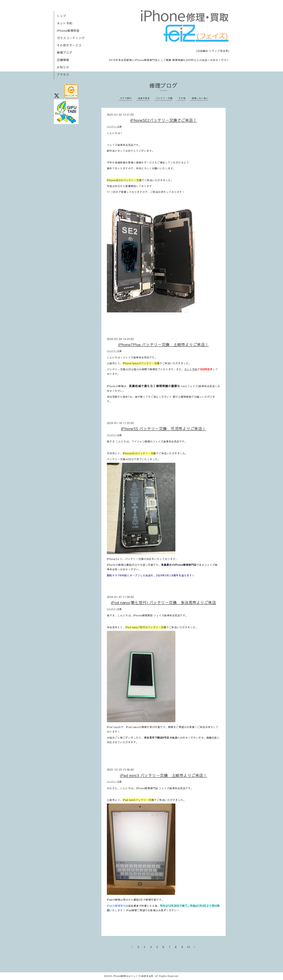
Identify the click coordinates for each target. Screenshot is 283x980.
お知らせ (63, 67)
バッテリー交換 (164, 98)
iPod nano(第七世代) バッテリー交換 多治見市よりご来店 (164, 602)
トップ (61, 16)
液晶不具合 (144, 98)
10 (188, 947)
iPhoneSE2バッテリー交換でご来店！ (164, 120)
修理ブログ (65, 52)
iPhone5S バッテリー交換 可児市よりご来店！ (164, 429)
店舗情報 (63, 60)
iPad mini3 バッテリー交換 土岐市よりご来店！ (163, 775)
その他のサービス (69, 45)
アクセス (63, 74)
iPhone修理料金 (68, 31)
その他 (182, 98)
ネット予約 (65, 23)
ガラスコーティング (71, 38)
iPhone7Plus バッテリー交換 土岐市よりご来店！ (163, 344)
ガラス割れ (126, 98)
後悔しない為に (200, 98)
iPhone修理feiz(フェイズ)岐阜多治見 (133, 976)
